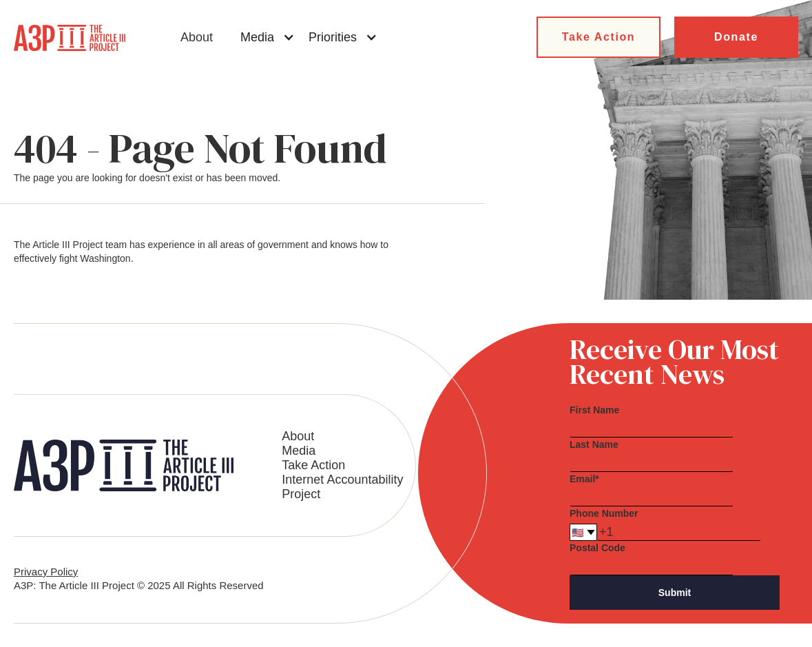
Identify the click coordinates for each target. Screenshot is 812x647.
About (197, 37)
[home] (70, 38)
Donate (736, 37)
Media (299, 451)
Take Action (599, 37)
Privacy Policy (46, 572)
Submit (675, 593)
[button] (268, 37)
